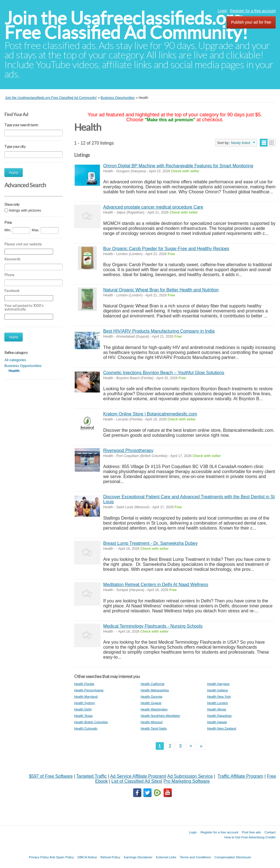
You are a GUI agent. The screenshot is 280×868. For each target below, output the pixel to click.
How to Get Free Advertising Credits (250, 837)
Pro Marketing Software (187, 781)
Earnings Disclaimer (138, 857)
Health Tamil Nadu (154, 728)
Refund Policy (110, 857)
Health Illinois (217, 709)
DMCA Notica (87, 857)
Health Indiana (217, 690)
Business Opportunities (23, 366)
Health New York (219, 696)
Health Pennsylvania (89, 690)
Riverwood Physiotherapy (128, 450)
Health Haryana (218, 684)
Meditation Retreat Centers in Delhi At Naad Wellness (156, 585)
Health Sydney (85, 703)
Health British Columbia (91, 722)
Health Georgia (151, 696)
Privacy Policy (39, 857)
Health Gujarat (151, 703)
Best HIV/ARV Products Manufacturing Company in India (159, 331)
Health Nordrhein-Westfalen (160, 716)
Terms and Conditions (195, 857)
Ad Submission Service (190, 776)
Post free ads (251, 832)
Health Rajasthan (219, 716)
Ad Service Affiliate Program (138, 776)
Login (222, 11)
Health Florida (84, 684)
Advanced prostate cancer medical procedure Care (153, 207)
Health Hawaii (217, 722)
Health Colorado (86, 728)
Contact (270, 832)
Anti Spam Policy (62, 857)
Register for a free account (253, 11)
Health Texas (83, 716)
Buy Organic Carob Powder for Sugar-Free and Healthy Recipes (166, 249)
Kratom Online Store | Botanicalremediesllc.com (150, 414)
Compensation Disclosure (233, 857)
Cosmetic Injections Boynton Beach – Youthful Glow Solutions (164, 373)
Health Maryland (86, 696)
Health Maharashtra (155, 690)
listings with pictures (25, 210)
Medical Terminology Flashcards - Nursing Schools (153, 626)
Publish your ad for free (251, 22)
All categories (15, 360)
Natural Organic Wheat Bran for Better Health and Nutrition (161, 290)
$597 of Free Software (51, 776)
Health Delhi (83, 709)
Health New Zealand (221, 728)
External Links (166, 857)
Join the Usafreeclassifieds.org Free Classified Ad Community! (126, 25)
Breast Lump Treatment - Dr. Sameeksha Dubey (150, 543)
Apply (14, 172)
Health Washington (154, 709)
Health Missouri (152, 722)
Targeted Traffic (92, 776)
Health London (217, 703)
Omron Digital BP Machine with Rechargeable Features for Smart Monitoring (178, 166)
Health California (152, 684)
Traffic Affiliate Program (240, 776)
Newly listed (241, 143)
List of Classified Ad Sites (136, 781)
